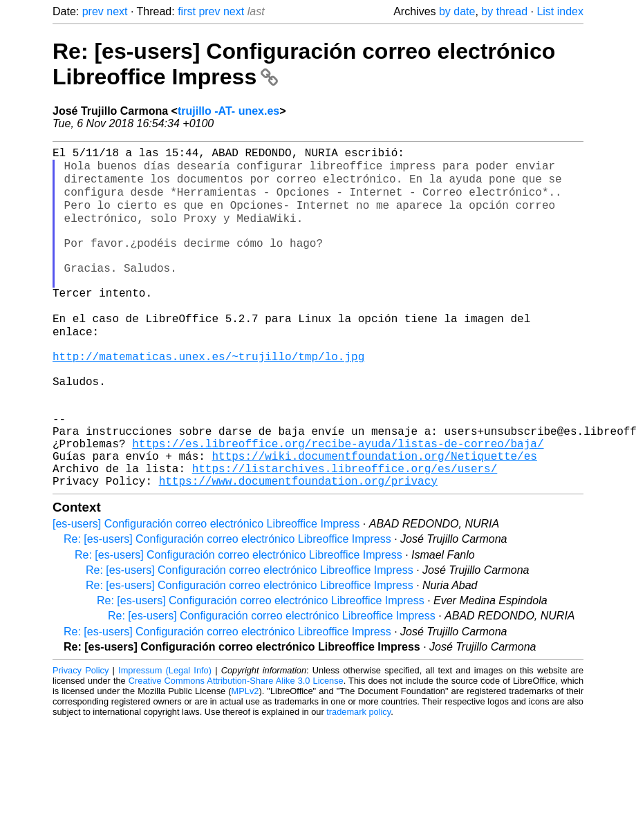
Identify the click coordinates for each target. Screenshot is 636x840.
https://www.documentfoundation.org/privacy (298, 535)
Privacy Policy (81, 725)
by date (457, 11)
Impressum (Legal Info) (165, 725)
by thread (504, 11)
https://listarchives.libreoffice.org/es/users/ (345, 520)
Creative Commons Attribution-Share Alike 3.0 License (236, 735)
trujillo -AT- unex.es (228, 111)
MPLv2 (245, 746)
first (187, 11)
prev (93, 11)
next (117, 11)
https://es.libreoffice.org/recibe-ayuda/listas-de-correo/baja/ (338, 489)
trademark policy (358, 766)
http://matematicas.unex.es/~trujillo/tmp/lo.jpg (208, 383)
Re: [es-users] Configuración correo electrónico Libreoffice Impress (227, 594)
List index (560, 11)
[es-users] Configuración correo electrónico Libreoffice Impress (206, 578)
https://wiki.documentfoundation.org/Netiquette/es (374, 505)
